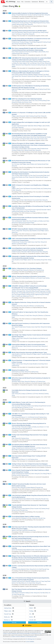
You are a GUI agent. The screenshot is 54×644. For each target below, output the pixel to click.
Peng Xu (41, 466)
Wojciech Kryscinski (31, 189)
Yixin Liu (14, 100)
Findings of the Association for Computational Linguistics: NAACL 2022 (30, 342)
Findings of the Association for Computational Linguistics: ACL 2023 (29, 245)
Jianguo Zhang (42, 61)
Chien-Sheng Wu (45, 15)
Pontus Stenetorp (39, 394)
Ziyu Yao (14, 294)
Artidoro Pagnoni (16, 200)
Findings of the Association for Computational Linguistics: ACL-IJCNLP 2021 (31, 397)
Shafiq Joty (45, 52)
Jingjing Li (30, 427)
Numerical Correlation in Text (20, 370)
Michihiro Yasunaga (17, 291)
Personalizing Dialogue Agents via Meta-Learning (26, 516)
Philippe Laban (37, 52)
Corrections (28, 2)
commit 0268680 (30, 642)
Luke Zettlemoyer (24, 296)
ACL (30, 614)
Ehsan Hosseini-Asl (36, 509)
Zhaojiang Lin (34, 466)
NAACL (31, 617)
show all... (14, 622)
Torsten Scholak (44, 289)
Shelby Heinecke (16, 65)
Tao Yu (32, 296)
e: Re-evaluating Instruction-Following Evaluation (27, 99)
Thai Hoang (15, 61)
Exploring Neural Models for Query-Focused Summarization (28, 345)
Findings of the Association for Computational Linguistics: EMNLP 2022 (30, 367)
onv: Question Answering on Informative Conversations (29, 276)
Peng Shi (30, 289)
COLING (31, 620)
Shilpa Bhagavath (37, 23)
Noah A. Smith (15, 296)
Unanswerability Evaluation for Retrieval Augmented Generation (30, 13)
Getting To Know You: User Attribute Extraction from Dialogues (30, 464)
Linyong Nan (40, 175)
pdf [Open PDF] (4, 13)
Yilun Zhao (35, 100)
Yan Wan (19, 583)
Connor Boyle (40, 293)
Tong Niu (43, 354)
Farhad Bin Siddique (30, 581)
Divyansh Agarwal (32, 32)
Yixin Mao (46, 74)
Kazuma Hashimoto (25, 448)
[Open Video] (4, 135)
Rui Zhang (46, 294)
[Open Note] (4, 538)
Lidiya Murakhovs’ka (34, 231)
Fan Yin (14, 164)
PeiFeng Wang (42, 100)
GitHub (42, 2)
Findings (31, 611)
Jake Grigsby (23, 63)
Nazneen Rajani (23, 244)
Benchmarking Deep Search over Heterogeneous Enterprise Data (30, 21)
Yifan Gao (14, 406)
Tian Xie (33, 260)
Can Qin (25, 52)
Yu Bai (27, 315)
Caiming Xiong (37, 15)
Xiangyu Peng (15, 15)
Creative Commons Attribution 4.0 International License (24, 636)
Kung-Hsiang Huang (43, 32)
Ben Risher (34, 126)
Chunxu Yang (15, 231)
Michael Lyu (21, 407)
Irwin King (14, 407)
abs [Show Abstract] (10, 13)
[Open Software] (4, 278)
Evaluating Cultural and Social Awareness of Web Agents (29, 31)
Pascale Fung (41, 278)
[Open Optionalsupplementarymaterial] (4, 458)
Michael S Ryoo (37, 63)
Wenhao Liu (15, 244)
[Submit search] (51, 2)
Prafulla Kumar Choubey (26, 15)
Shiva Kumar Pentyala (17, 44)
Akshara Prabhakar (28, 74)
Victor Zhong (19, 293)
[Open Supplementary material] (4, 497)
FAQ (23, 2)
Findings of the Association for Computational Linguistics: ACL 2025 (29, 45)
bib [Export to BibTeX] (7, 13)
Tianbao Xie (15, 289)
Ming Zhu (16, 63)
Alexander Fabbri (22, 32)
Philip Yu (17, 450)
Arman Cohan (28, 102)
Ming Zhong (35, 291)
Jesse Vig (19, 164)
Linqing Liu (24, 394)
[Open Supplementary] (4, 518)
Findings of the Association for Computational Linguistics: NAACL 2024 (30, 140)
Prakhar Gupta (15, 270)
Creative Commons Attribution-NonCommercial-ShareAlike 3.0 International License (22, 634)
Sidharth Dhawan (38, 74)
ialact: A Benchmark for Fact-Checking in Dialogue (27, 268)
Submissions (35, 2)
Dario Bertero (15, 593)
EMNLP (31, 608)
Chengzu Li (33, 293)
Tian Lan (29, 63)
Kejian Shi (19, 100)
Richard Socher (46, 406)
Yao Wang (43, 474)
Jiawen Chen (30, 137)
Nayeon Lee (15, 530)
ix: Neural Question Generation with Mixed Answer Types (29, 352)
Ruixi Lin (38, 581)
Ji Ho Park (39, 569)
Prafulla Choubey (16, 252)
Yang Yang (44, 581)
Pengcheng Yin (43, 291)
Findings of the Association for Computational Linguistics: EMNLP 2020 (30, 461)
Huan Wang (24, 65)
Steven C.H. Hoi (29, 407)
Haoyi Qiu (14, 32)
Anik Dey (22, 581)
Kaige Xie (14, 89)
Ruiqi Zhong (36, 289)
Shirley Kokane (34, 61)
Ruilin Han (46, 175)
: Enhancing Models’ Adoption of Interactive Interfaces (30, 229)
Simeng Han (43, 137)
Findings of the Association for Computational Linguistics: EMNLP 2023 (30, 253)
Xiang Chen (15, 232)
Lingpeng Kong (38, 294)
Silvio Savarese (32, 65)
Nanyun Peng (21, 34)
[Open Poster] (6, 538)
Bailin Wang (26, 293)
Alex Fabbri (20, 175)
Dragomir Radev (26, 139)
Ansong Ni (47, 293)
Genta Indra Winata (17, 499)
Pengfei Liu (18, 139)
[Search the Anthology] (47, 2)
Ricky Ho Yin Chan (27, 583)
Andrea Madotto (26, 278)
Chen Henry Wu (23, 289)
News (19, 2)
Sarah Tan (14, 34)
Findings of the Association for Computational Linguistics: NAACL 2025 (30, 36)
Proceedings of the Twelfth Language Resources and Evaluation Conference (31, 467)
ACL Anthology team (30, 639)
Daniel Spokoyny (16, 372)
